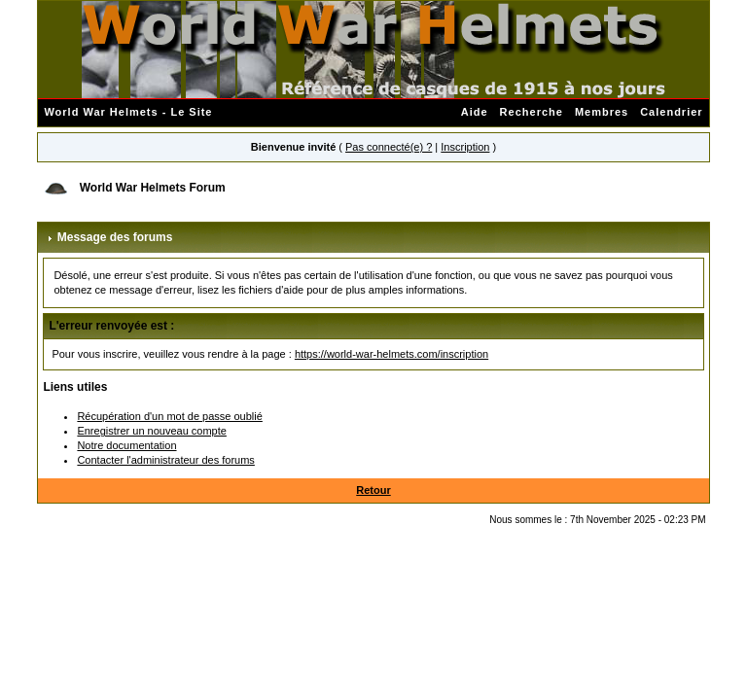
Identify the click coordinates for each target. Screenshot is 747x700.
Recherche (532, 112)
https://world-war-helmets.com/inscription (391, 354)
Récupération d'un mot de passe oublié (169, 416)
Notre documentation (126, 445)
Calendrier (671, 112)
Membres (602, 112)
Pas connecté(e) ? (389, 147)
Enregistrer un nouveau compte (151, 431)
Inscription (465, 147)
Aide (475, 112)
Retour (373, 490)
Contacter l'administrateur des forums (165, 460)
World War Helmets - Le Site (128, 112)
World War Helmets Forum (153, 188)
